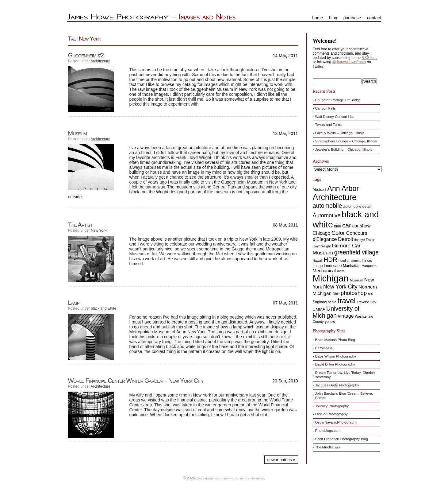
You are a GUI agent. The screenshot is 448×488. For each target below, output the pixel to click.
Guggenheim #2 (86, 55)
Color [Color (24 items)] (338, 233)
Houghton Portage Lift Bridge (338, 100)
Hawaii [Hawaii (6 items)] (318, 261)
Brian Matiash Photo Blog (335, 340)
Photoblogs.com (328, 431)
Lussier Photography (331, 414)
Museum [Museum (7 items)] (357, 280)
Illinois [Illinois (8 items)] (367, 261)
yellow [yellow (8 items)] (330, 322)
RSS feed (370, 58)
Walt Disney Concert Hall (335, 117)
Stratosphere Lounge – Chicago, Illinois (346, 141)
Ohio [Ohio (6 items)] (336, 294)
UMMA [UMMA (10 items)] (319, 309)
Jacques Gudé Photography (337, 385)
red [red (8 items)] (371, 294)
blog (333, 18)
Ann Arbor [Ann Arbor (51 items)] (343, 188)
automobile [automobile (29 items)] (327, 206)
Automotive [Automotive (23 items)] (327, 215)
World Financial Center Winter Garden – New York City (136, 381)
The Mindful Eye (328, 447)
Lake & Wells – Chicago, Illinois (340, 133)
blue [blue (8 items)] (337, 226)
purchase (352, 18)
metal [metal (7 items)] (341, 271)
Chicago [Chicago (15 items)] (322, 233)
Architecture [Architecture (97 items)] (335, 197)
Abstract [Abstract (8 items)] (320, 190)
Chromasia (324, 348)
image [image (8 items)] (318, 266)
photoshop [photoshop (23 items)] (354, 293)
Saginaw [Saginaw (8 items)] (320, 302)
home (318, 18)
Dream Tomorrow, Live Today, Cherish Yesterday (345, 375)
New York (99, 230)
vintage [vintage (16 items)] (346, 316)
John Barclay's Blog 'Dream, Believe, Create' (344, 396)
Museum (77, 133)
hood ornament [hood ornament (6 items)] (350, 261)
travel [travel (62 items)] (347, 301)
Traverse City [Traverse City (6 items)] (367, 302)
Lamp (74, 303)
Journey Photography (332, 406)
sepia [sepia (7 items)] (332, 302)
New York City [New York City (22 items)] (340, 287)
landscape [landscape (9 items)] (333, 266)
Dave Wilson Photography (336, 356)
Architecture (101, 61)
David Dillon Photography (335, 364)
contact (374, 18)
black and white (103, 308)
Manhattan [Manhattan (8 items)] (352, 266)
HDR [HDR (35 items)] (330, 259)
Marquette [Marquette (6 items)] (369, 266)
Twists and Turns (329, 125)
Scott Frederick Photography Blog (342, 439)
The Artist (80, 225)
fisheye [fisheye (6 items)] (360, 240)
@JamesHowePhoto (349, 62)
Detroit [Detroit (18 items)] (345, 239)
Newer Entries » (281, 460)
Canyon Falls (325, 108)
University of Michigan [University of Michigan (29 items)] (336, 312)
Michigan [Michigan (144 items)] (331, 278)
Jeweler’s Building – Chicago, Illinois (344, 149)
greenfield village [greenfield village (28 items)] (356, 252)
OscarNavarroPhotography (336, 422)
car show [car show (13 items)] (362, 226)
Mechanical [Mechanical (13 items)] (324, 271)
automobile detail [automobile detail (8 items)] (357, 207)
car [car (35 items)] (347, 225)
